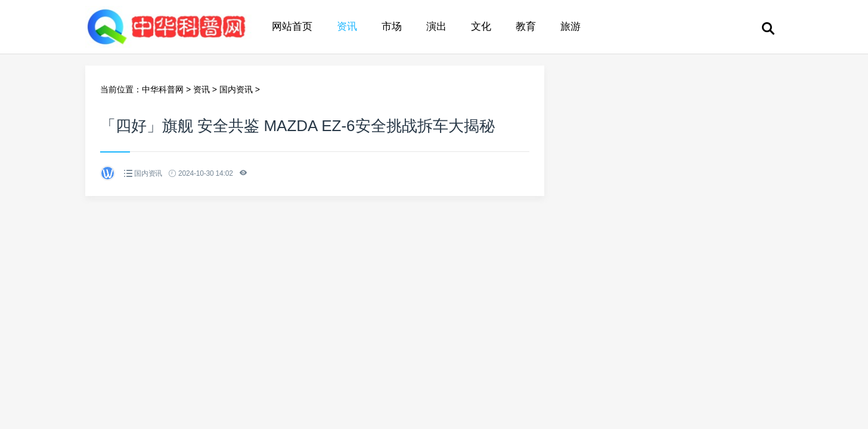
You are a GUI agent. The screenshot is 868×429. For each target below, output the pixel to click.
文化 (481, 27)
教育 (526, 27)
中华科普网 (163, 89)
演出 (436, 27)
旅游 (571, 27)
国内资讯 (236, 89)
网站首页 (292, 27)
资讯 (347, 27)
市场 (392, 27)
